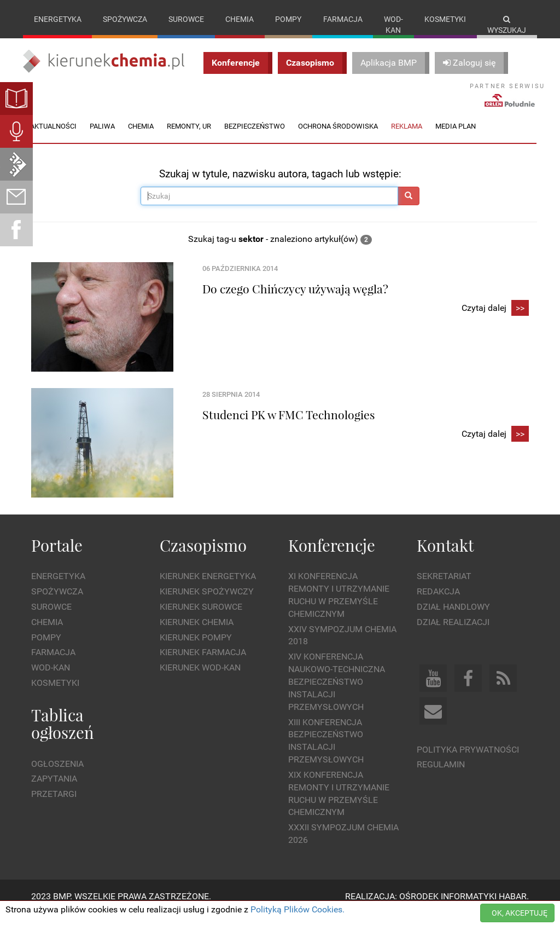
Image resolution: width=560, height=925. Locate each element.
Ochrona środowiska (338, 137)
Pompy (288, 19)
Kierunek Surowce (201, 618)
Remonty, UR (189, 137)
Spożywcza (125, 19)
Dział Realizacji (453, 633)
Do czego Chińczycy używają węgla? (295, 299)
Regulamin (441, 776)
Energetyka (58, 19)
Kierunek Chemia (197, 633)
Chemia (240, 19)
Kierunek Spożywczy (207, 603)
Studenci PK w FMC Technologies (289, 425)
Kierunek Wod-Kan (200, 679)
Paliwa (102, 137)
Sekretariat (444, 588)
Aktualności (53, 137)
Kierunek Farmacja (203, 664)
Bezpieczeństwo (255, 137)
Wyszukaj (507, 25)
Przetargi (54, 805)
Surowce (186, 19)
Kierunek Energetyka (208, 588)
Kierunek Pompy (196, 648)
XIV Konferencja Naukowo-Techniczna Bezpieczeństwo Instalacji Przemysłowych (337, 693)
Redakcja (438, 603)
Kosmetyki (445, 19)
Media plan (456, 137)
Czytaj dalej (495, 320)
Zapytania (54, 790)
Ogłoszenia (57, 775)
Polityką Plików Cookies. (297, 909)
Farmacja (343, 19)
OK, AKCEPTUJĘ (520, 913)
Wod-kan (393, 25)
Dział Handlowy (453, 618)
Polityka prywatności (468, 761)
